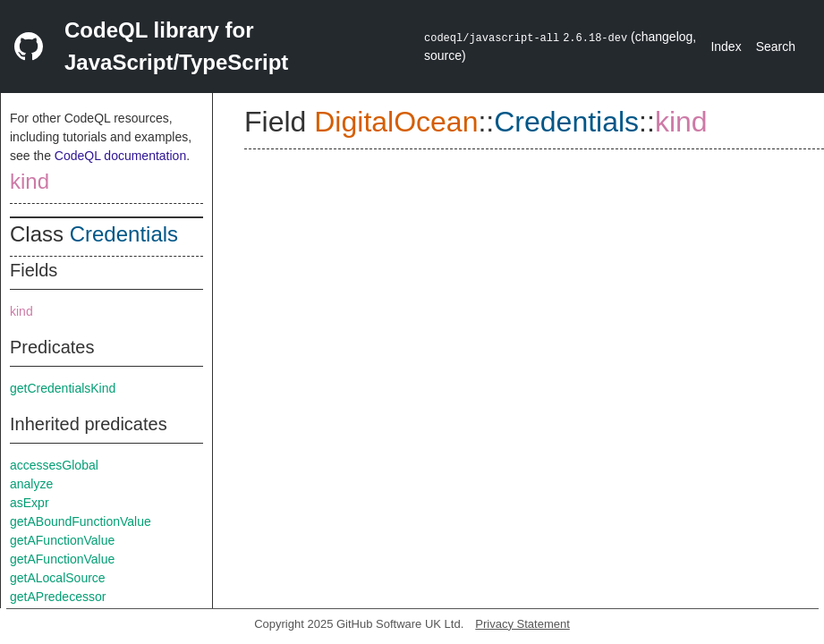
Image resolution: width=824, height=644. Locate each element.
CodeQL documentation (120, 156)
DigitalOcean (396, 122)
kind (30, 181)
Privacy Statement (522, 624)
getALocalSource (58, 578)
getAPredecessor (58, 597)
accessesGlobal (54, 465)
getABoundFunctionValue (81, 521)
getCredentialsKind (63, 388)
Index (726, 47)
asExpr (30, 503)
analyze (31, 484)
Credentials (124, 234)
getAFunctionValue (62, 540)
